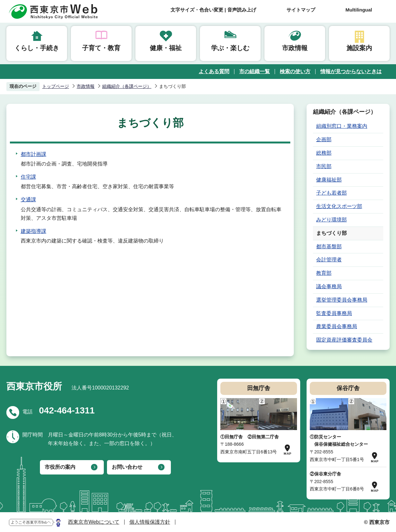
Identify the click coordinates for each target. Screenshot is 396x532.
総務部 (324, 153)
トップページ (56, 86)
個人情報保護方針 (150, 522)
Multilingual (359, 10)
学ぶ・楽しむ (230, 48)
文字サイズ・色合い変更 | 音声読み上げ (213, 10)
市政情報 (295, 48)
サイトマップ (301, 10)
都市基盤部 (329, 247)
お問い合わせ (127, 467)
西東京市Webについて (94, 522)
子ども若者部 (331, 193)
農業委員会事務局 (337, 326)
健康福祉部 (329, 180)
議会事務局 (329, 286)
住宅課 (28, 177)
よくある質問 (214, 71)
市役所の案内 (60, 467)
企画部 (324, 139)
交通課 (28, 200)
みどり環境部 (331, 220)
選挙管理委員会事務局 (342, 300)
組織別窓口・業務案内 (342, 126)
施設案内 (359, 48)
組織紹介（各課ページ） (127, 86)
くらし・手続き (37, 48)
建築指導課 (34, 231)
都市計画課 (34, 154)
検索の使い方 (295, 71)
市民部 (324, 166)
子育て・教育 (101, 48)
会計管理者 (329, 260)
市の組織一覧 (255, 71)
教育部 (324, 273)
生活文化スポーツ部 (339, 206)
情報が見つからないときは (351, 71)
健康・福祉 (166, 48)
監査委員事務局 (334, 313)
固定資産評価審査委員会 (344, 340)
